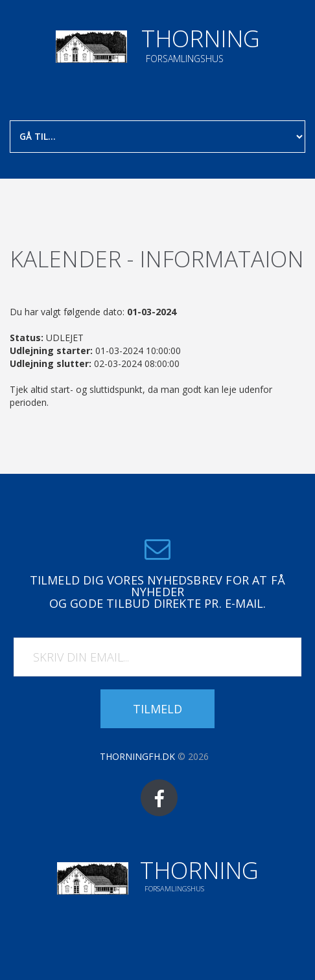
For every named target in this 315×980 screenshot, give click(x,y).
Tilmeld (157, 709)
